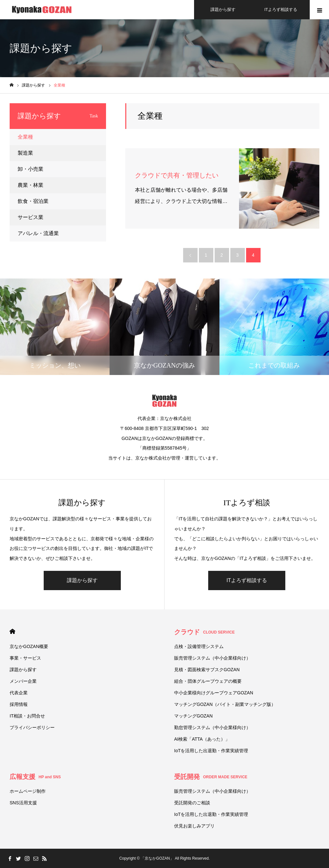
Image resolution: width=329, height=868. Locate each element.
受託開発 (211, 777)
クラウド (204, 632)
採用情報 (19, 704)
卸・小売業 (31, 169)
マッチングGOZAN (193, 716)
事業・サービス (25, 658)
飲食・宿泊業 (33, 201)
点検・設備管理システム (199, 646)
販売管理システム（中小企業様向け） (212, 658)
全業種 (25, 137)
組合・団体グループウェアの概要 (208, 681)
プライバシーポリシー (32, 727)
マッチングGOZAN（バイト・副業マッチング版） (225, 704)
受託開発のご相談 (192, 803)
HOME (12, 631)
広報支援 (35, 777)
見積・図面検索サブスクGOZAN (207, 670)
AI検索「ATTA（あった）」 (202, 739)
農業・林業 (31, 185)
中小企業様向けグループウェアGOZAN (214, 693)
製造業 (25, 153)
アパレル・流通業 (38, 233)
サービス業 (31, 217)
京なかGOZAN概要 (29, 646)
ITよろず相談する (247, 580)
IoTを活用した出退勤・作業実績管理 (211, 751)
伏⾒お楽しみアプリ (194, 826)
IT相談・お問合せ (27, 716)
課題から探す (82, 580)
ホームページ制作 (28, 791)
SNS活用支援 (23, 803)
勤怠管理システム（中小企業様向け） (212, 727)
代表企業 (19, 693)
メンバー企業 (23, 681)
